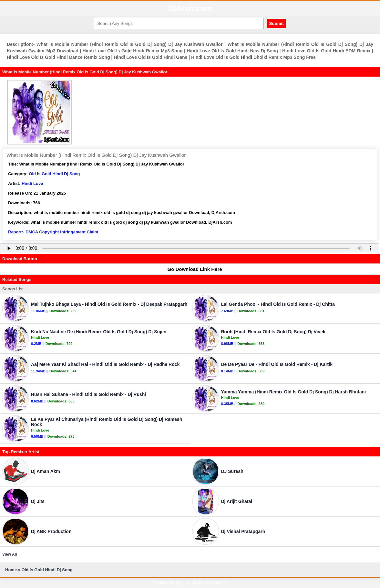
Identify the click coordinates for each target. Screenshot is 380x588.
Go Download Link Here (191, 269)
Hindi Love (32, 183)
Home (11, 570)
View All (10, 554)
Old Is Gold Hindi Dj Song (54, 174)
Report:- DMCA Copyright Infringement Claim (53, 232)
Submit (276, 23)
